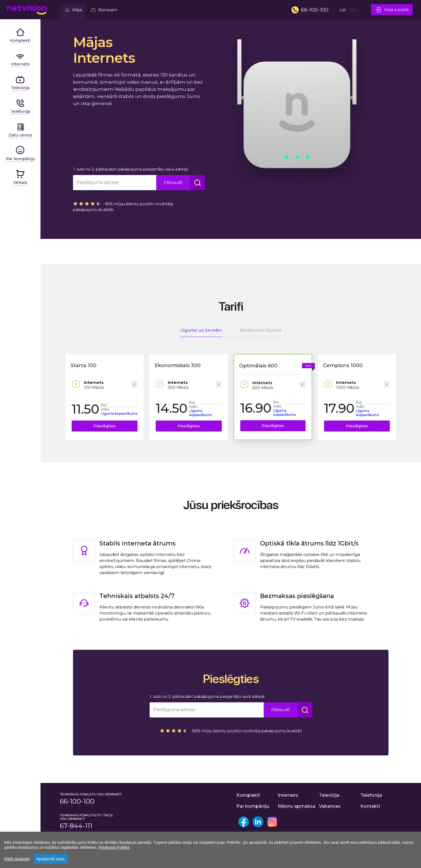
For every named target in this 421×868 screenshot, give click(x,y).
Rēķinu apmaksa (297, 806)
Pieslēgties (105, 426)
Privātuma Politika (114, 847)
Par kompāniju (253, 806)
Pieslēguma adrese (98, 182)
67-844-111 (76, 826)
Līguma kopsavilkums (119, 413)
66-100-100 (77, 801)
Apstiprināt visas (51, 859)
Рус (354, 10)
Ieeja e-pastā (392, 10)
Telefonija (371, 795)
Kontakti (370, 806)
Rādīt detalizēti (17, 859)
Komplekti (248, 795)
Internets (288, 795)
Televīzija (329, 795)
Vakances (330, 806)
